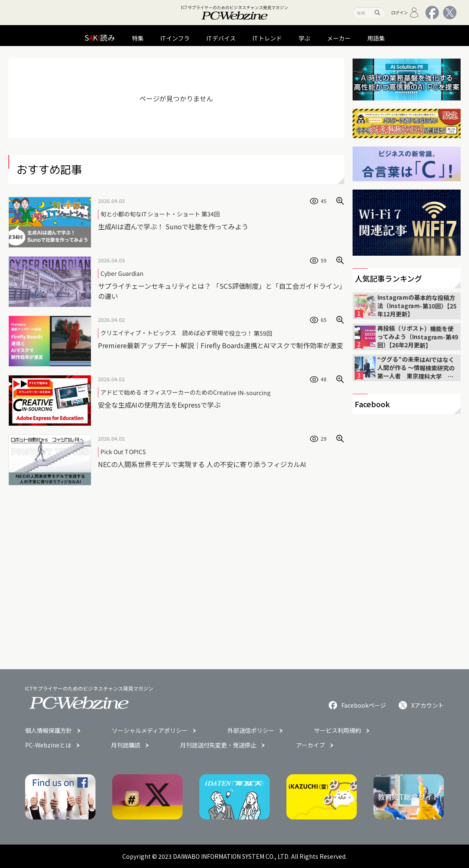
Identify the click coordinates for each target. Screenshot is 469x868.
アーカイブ (311, 745)
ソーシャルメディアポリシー (150, 730)
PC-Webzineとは (48, 745)
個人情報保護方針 (49, 730)
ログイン (405, 13)
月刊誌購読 (126, 745)
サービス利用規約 (338, 730)
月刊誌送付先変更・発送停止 (218, 745)
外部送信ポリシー (251, 730)
